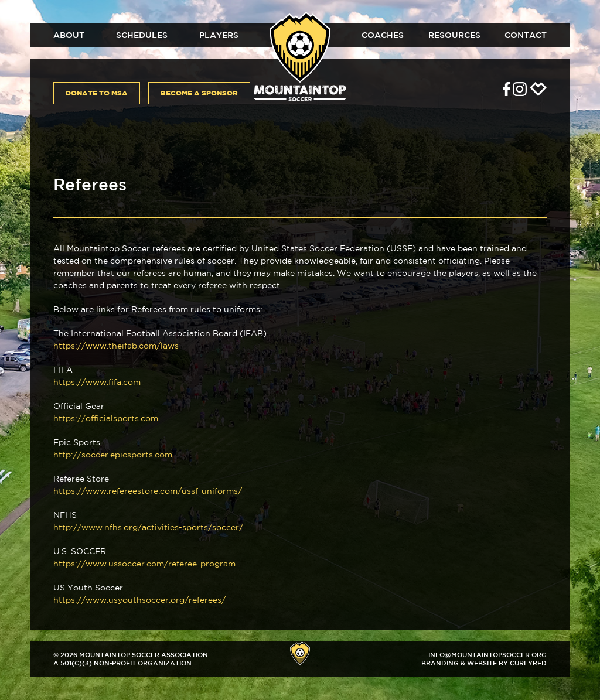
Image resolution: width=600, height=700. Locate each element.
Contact (526, 35)
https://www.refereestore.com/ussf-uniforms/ (148, 491)
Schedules (142, 35)
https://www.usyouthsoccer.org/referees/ (139, 600)
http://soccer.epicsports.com (113, 455)
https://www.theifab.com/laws (116, 346)
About (69, 35)
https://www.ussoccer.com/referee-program (144, 564)
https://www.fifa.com (97, 382)
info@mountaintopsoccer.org (487, 655)
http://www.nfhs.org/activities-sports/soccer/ (148, 527)
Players (219, 35)
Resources (454, 35)
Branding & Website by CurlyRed (484, 663)
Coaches (383, 35)
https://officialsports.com (106, 418)
